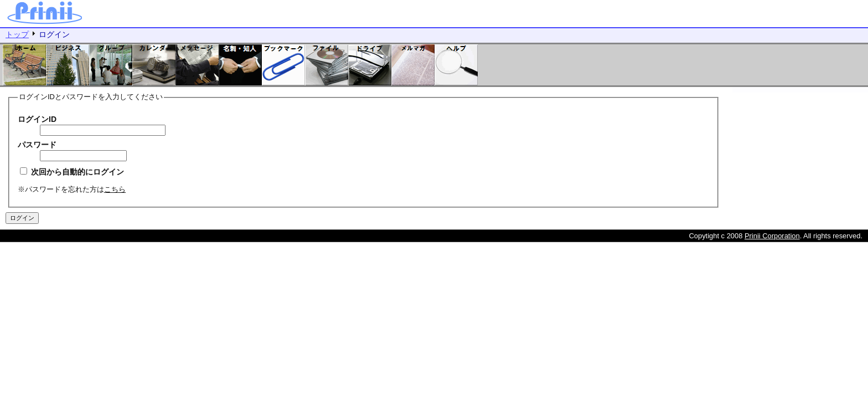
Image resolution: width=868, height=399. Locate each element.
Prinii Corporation (772, 236)
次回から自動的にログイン (72, 172)
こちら (115, 189)
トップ (17, 34)
